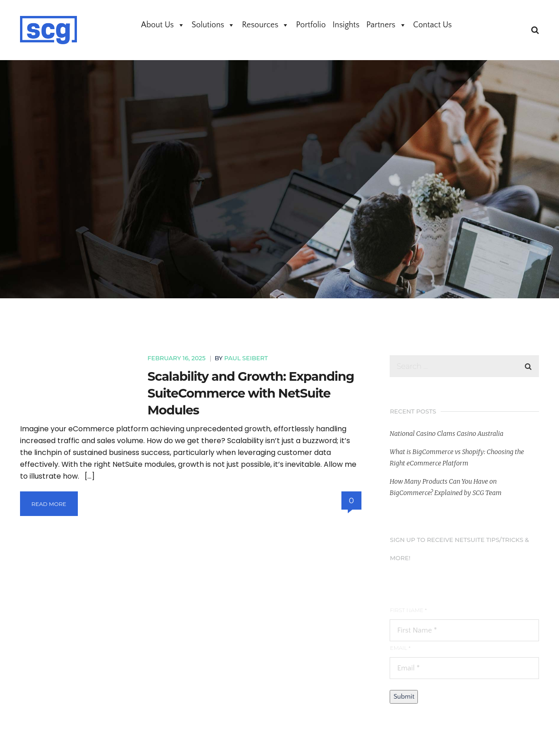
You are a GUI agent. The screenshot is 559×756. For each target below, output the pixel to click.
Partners (386, 25)
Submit (404, 697)
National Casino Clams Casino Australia (447, 434)
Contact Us (433, 25)
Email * (400, 648)
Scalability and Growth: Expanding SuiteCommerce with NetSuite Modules (251, 393)
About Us (163, 25)
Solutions (213, 25)
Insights (346, 25)
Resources (265, 25)
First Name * (408, 610)
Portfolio (311, 25)
